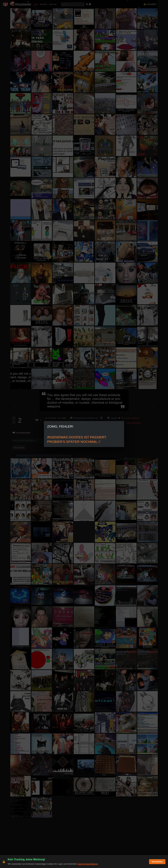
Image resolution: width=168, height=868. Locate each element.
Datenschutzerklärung (88, 864)
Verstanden (157, 862)
